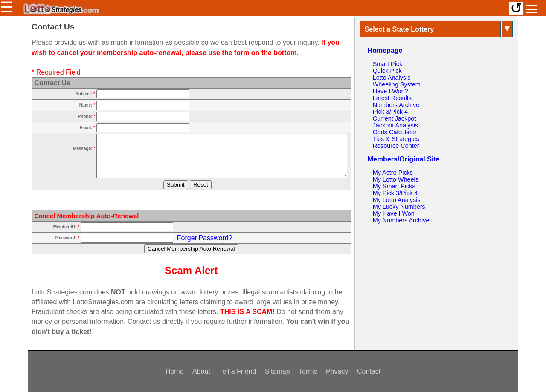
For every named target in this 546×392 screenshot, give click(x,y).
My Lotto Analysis (397, 200)
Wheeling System (397, 84)
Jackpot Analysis (395, 125)
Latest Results (392, 98)
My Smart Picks (394, 186)
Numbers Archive (396, 105)
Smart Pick (388, 64)
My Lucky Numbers (399, 207)
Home (175, 371)
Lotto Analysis (392, 78)
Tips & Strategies (396, 139)
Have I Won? (391, 91)
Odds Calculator (395, 132)
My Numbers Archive (401, 220)
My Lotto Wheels (396, 179)
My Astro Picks (393, 173)
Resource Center (396, 146)
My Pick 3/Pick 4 (395, 193)
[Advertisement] (436, 285)
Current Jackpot (395, 118)
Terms (308, 371)
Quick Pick (387, 71)
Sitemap (277, 371)
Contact (369, 371)
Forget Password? (205, 238)
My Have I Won (394, 213)
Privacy (337, 371)
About (201, 371)
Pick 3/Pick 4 (390, 112)
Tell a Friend (237, 371)
